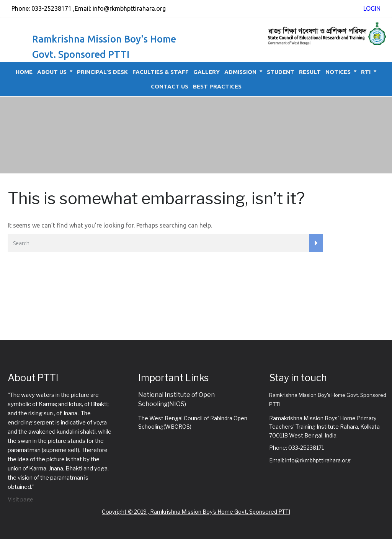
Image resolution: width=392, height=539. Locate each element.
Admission (240, 72)
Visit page (20, 499)
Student (281, 72)
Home (24, 72)
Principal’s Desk (102, 72)
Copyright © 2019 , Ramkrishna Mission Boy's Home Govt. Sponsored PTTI (196, 512)
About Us (52, 72)
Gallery (207, 72)
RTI (366, 72)
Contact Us (170, 86)
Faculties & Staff (161, 72)
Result (310, 72)
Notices (338, 72)
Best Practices (217, 86)
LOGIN (372, 8)
